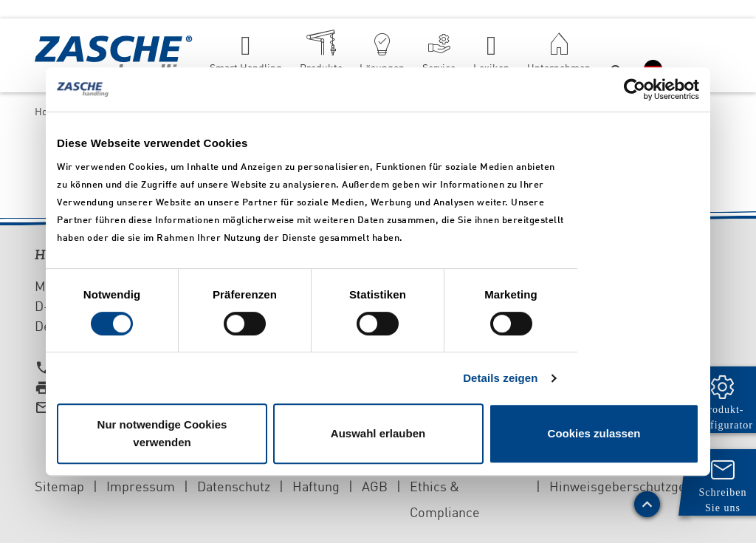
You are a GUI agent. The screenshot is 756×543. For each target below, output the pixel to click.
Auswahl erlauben (378, 433)
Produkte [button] (321, 68)
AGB (375, 486)
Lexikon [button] (491, 68)
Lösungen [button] (382, 68)
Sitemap (59, 486)
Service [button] (439, 68)
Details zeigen (500, 378)
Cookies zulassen (594, 433)
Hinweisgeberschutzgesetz (630, 486)
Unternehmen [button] (559, 68)
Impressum (141, 486)
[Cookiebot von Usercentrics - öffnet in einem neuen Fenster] (635, 89)
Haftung (316, 486)
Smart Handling (246, 68)
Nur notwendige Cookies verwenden (162, 433)
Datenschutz (234, 486)
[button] (618, 55)
